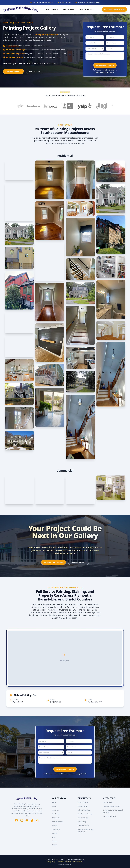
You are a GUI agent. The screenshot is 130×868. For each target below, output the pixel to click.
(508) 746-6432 (56, 702)
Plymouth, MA (18, 702)
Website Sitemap (78, 862)
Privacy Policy (51, 862)
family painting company (46, 35)
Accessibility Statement (64, 862)
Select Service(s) (92, 49)
